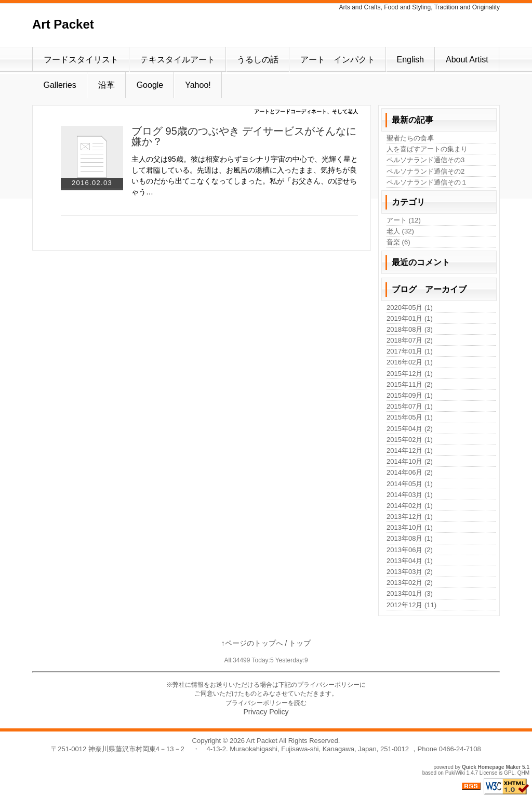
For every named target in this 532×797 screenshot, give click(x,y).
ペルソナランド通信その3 (425, 160)
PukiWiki (455, 773)
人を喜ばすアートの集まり (427, 149)
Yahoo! (198, 85)
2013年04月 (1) (410, 561)
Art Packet (63, 24)
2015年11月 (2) (410, 384)
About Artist (467, 60)
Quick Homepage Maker (491, 767)
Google (150, 85)
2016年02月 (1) (410, 362)
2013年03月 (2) (410, 572)
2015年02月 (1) (410, 440)
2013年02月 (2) (410, 583)
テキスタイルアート (178, 60)
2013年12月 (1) (410, 517)
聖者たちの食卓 (410, 138)
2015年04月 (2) (410, 429)
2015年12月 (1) (410, 374)
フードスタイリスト (81, 60)
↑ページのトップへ (252, 643)
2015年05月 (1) (410, 417)
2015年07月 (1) (410, 406)
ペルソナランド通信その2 (425, 171)
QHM (523, 773)
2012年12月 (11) (411, 605)
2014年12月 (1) (410, 450)
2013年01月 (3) (410, 593)
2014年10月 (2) (410, 461)
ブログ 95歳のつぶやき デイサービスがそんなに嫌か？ (244, 136)
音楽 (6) (398, 242)
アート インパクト (338, 60)
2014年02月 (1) (410, 506)
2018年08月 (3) (410, 329)
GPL (509, 773)
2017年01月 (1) (410, 351)
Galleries (60, 85)
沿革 (107, 85)
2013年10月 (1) (410, 527)
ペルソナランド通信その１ (427, 182)
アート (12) (404, 220)
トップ (300, 643)
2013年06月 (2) (410, 550)
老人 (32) (400, 231)
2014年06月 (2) (410, 472)
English (410, 60)
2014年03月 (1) (410, 495)
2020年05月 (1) (410, 308)
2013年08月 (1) (410, 538)
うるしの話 (258, 60)
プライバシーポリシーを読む (266, 703)
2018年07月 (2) (410, 340)
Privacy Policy (266, 712)
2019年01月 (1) (410, 318)
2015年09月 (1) (410, 395)
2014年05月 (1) (410, 484)
